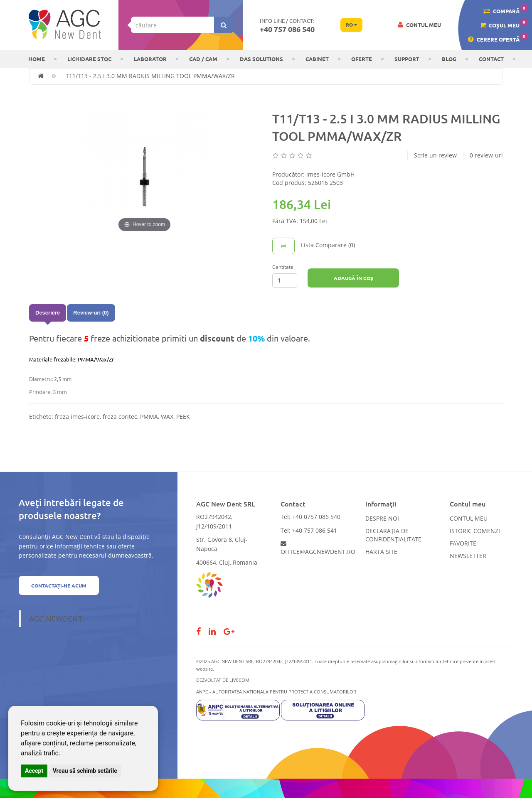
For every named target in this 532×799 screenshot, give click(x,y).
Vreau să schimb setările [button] (85, 771)
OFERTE (362, 59)
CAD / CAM (203, 59)
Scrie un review (435, 155)
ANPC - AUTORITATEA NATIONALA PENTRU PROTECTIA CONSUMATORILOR (276, 692)
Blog (449, 59)
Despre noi (382, 518)
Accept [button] (34, 771)
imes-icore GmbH (330, 174)
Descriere (48, 313)
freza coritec (120, 417)
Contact (491, 59)
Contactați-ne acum (59, 585)
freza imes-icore (77, 417)
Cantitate (283, 267)
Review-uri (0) (91, 313)
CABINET (317, 59)
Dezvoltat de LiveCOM (223, 680)
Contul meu (469, 518)
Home (37, 59)
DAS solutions (261, 59)
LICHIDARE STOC (89, 59)
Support (407, 59)
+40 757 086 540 (287, 29)
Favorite (463, 543)
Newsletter (468, 556)
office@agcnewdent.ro (318, 548)
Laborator (150, 59)
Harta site (381, 552)
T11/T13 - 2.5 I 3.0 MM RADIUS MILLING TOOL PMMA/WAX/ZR (150, 76)
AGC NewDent (56, 619)
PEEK (183, 417)
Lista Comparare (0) (328, 245)
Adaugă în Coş (353, 278)
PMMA (149, 417)
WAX (167, 417)
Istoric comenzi (475, 531)
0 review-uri (486, 155)
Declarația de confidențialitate (393, 535)
